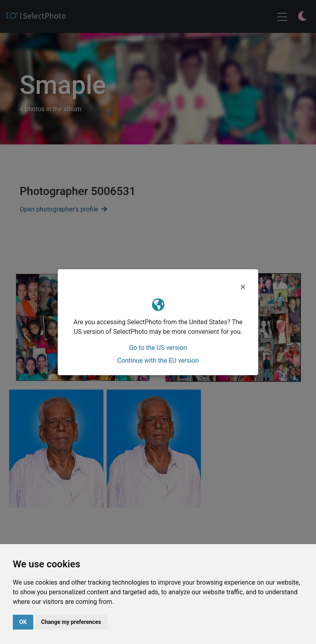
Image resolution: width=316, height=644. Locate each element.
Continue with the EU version (158, 361)
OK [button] (23, 622)
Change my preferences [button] (71, 622)
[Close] (243, 287)
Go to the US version (158, 348)
